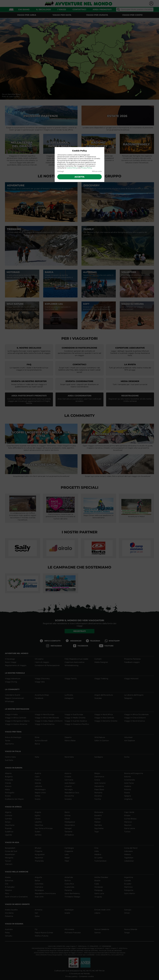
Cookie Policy (72, 168)
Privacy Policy (86, 168)
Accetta (79, 177)
